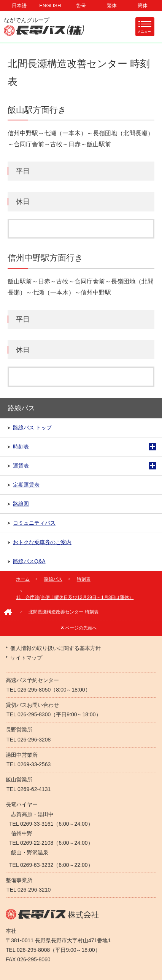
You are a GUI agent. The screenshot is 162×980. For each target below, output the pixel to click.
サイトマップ (26, 658)
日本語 (19, 6)
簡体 (143, 6)
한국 (81, 6)
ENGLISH (50, 6)
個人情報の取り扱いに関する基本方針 (56, 648)
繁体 (112, 6)
